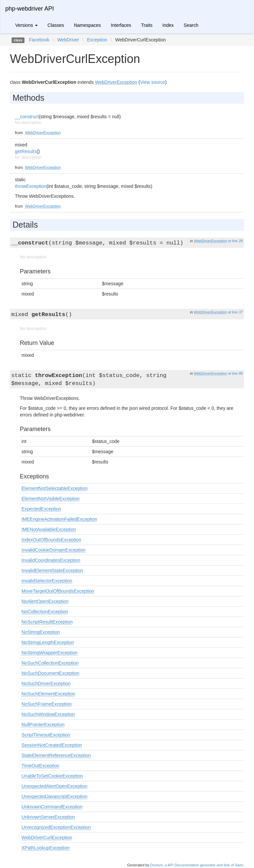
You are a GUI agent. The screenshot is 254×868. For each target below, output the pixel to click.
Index (168, 25)
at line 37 (235, 312)
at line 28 (235, 241)
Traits (147, 25)
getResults (26, 151)
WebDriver (68, 40)
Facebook (39, 40)
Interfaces (121, 25)
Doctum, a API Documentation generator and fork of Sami (197, 865)
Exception (97, 40)
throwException (31, 186)
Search (191, 25)
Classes (56, 25)
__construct (27, 117)
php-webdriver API (30, 9)
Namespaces (87, 25)
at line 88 (235, 373)
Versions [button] (26, 25)
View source (152, 82)
